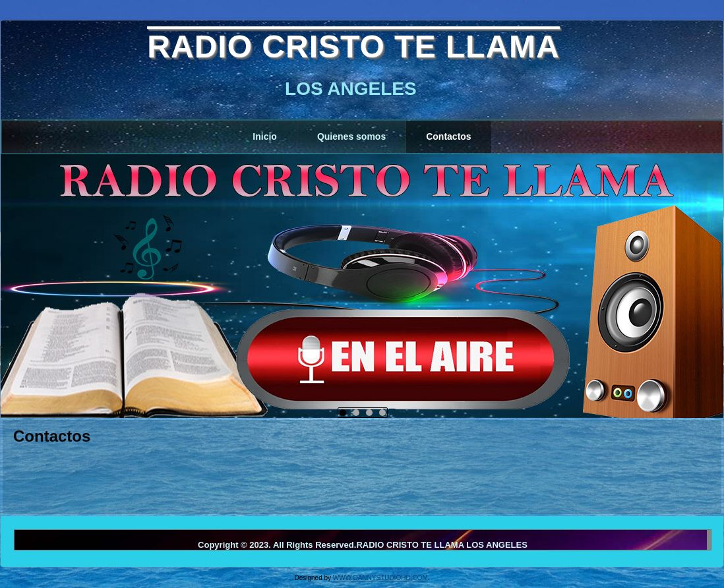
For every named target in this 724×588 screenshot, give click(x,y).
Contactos (448, 136)
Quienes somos (351, 136)
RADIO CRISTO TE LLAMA (353, 46)
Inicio (265, 136)
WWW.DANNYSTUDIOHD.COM (380, 578)
